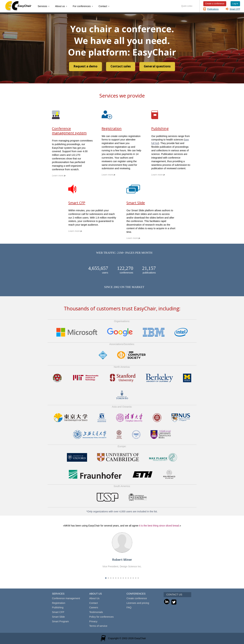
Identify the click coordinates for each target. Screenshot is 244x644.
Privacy (93, 621)
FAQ (129, 607)
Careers (94, 607)
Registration (112, 128)
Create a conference (215, 4)
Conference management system (69, 131)
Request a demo (85, 66)
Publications (213, 9)
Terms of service (98, 626)
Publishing (160, 128)
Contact (93, 603)
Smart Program (60, 621)
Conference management (66, 598)
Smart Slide (136, 203)
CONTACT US (174, 595)
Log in (235, 4)
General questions (157, 66)
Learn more (59, 176)
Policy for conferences (101, 617)
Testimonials (96, 612)
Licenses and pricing (138, 603)
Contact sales (121, 66)
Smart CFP (235, 9)
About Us (94, 598)
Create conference (137, 598)
